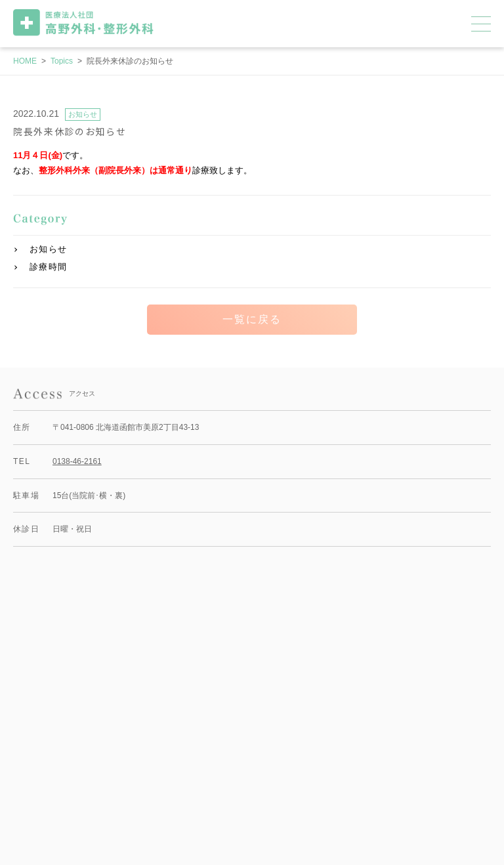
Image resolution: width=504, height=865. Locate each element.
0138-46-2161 (77, 461)
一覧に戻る (252, 319)
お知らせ (48, 249)
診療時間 (48, 267)
